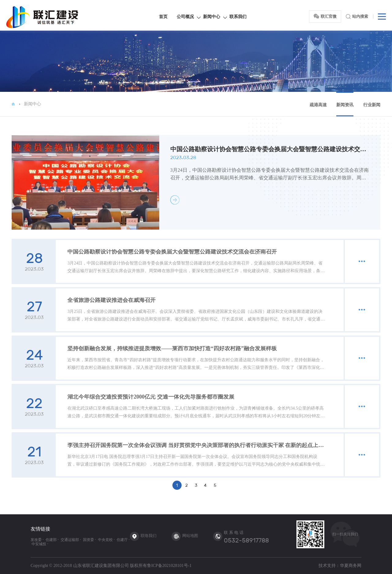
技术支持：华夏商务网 (340, 566)
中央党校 (105, 540)
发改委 (36, 540)
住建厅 (122, 540)
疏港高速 (318, 105)
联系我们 (238, 17)
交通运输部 (70, 540)
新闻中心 (212, 17)
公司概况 (185, 17)
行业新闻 (372, 105)
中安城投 (39, 544)
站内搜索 (357, 17)
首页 (163, 17)
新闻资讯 (345, 105)
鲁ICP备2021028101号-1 (169, 566)
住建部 (51, 540)
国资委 (89, 540)
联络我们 (149, 536)
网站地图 (190, 536)
